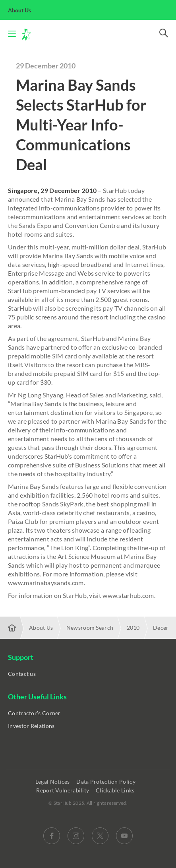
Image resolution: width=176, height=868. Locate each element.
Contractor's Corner (34, 713)
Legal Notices (53, 781)
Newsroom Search (90, 628)
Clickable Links (116, 790)
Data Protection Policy (106, 781)
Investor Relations (31, 726)
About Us (24, 10)
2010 (133, 628)
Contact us (22, 674)
